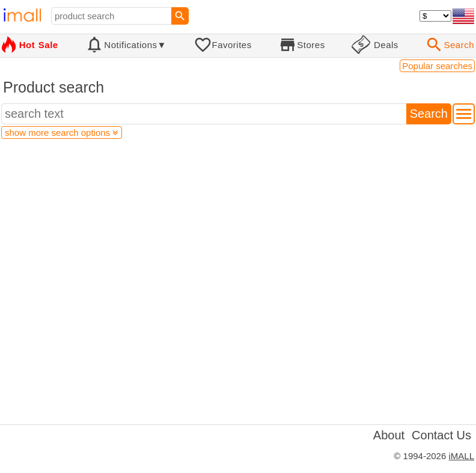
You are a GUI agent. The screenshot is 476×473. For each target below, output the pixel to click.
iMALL (461, 456)
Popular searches (437, 66)
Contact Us (441, 435)
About (389, 435)
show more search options (62, 133)
